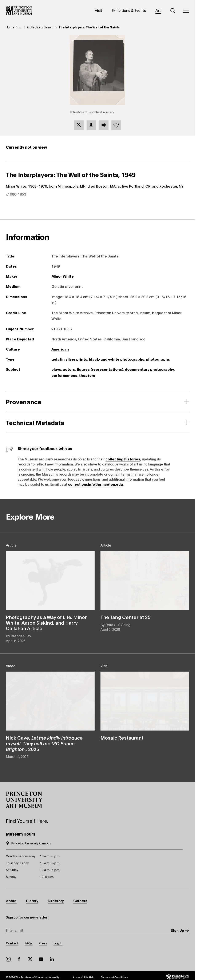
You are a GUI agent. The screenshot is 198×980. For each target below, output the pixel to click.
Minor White (63, 276)
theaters (87, 375)
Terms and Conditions (114, 977)
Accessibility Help (84, 977)
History (32, 901)
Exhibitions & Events (129, 10)
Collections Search (40, 27)
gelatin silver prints (69, 359)
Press (43, 943)
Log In (58, 943)
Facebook (19, 959)
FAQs (29, 943)
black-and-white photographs (117, 359)
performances (64, 375)
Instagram (8, 959)
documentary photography (149, 369)
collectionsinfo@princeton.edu (95, 484)
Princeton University (47, 977)
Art (158, 10)
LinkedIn (52, 959)
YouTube (41, 959)
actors (69, 369)
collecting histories (123, 459)
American (60, 349)
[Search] (173, 11)
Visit (98, 10)
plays (56, 369)
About (11, 901)
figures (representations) (100, 369)
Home (10, 27)
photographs (158, 359)
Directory (56, 901)
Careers (80, 901)
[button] (24, 800)
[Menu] (186, 11)
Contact (12, 943)
